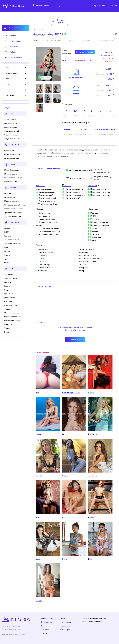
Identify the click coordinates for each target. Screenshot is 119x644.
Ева (37, 393)
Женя (65, 559)
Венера (92, 518)
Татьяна (39, 518)
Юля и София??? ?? (71, 393)
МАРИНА (93, 434)
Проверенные (47, 622)
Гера (90, 559)
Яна (64, 434)
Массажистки (65, 626)
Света (91, 393)
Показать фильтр (58, 21)
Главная (36, 30)
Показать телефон (85, 52)
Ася (64, 518)
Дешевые (45, 630)
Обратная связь (99, 6)
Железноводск (42, 6)
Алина (39, 476)
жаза (38, 559)
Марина (66, 476)
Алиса (39, 601)
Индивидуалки (47, 618)
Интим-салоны (65, 622)
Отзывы (87, 40)
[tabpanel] (48, 64)
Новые (44, 626)
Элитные (45, 633)
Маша (39, 434)
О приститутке (54, 40)
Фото (36, 40)
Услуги (72, 40)
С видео (63, 618)
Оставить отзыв (75, 339)
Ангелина (93, 476)
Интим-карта (65, 630)
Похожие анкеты (106, 40)
